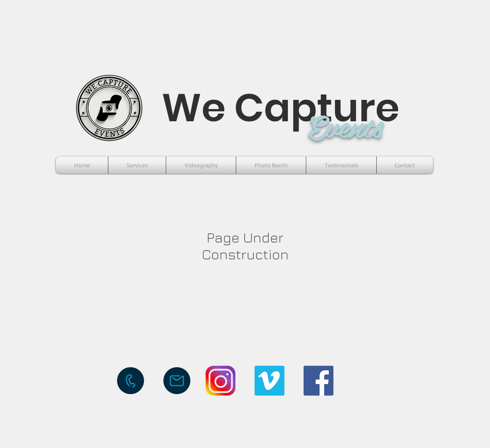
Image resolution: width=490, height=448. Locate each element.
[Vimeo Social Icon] (269, 381)
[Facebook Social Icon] (318, 381)
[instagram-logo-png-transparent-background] (220, 381)
